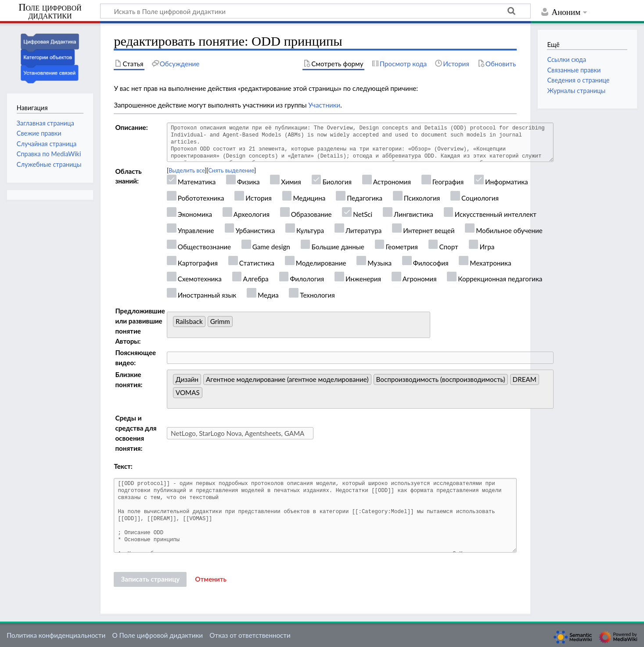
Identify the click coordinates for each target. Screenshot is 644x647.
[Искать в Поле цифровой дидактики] (315, 11)
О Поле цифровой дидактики (157, 635)
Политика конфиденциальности (56, 635)
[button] (211, 579)
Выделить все (187, 170)
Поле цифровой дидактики (50, 12)
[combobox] (299, 325)
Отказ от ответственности (250, 635)
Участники (324, 105)
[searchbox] (237, 324)
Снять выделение (231, 170)
